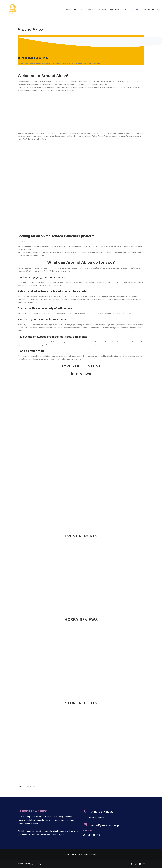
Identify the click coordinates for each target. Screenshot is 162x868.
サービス (90, 9)
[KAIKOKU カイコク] (13, 9)
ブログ (125, 9)
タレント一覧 (114, 9)
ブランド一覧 (101, 9)
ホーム (68, 9)
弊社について (78, 9)
